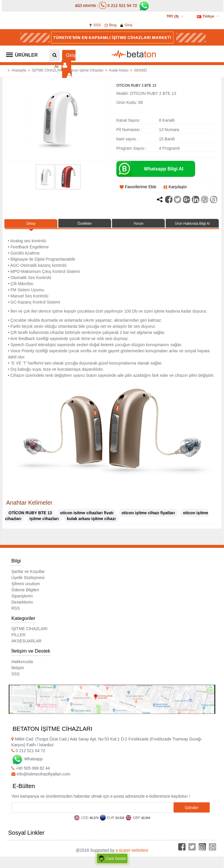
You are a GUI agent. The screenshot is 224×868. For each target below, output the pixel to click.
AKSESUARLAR (26, 641)
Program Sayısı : (132, 148)
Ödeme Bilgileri (25, 590)
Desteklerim (22, 602)
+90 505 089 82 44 (31, 768)
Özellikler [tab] (85, 224)
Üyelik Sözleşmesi (28, 578)
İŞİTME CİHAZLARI (48, 70)
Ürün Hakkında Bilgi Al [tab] (192, 224)
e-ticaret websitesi (132, 850)
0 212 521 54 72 (122, 6)
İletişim (18, 668)
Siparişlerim (22, 596)
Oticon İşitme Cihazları (86, 70)
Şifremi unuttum (26, 584)
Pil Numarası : (129, 130)
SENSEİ (141, 70)
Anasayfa (19, 70)
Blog (111, 25)
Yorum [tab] (139, 224)
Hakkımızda (22, 662)
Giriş (126, 25)
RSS (16, 608)
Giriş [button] (69, 61)
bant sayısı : (127, 139)
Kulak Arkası (119, 70)
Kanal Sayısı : (129, 120)
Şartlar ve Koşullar (28, 571)
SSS (95, 25)
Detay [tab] (31, 224)
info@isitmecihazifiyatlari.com (41, 774)
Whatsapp (27, 759)
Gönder (192, 808)
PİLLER (18, 635)
